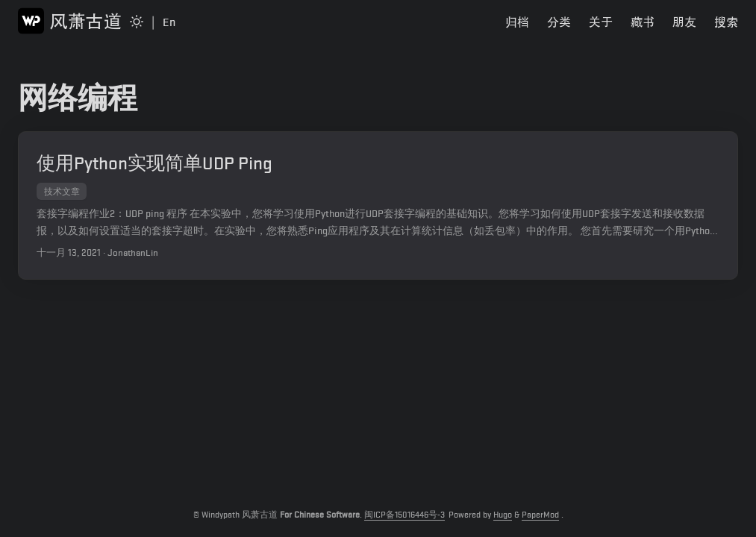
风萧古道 (70, 21)
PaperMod (540, 515)
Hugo (503, 515)
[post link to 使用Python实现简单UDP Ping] (378, 205)
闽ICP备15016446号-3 (404, 515)
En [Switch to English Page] (169, 22)
